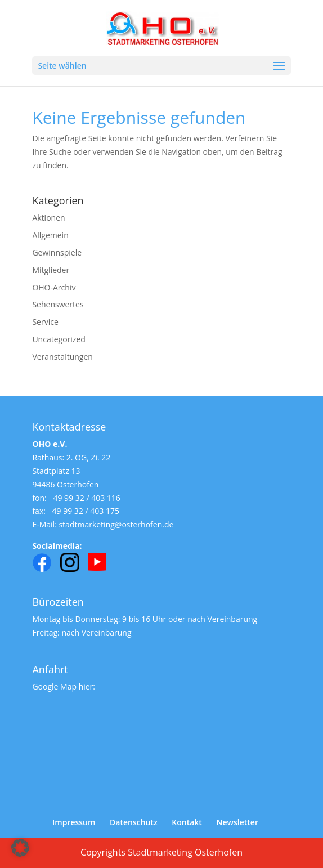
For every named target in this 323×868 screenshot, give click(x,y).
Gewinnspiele (57, 252)
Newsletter (237, 822)
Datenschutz (134, 822)
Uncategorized (59, 339)
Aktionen (48, 218)
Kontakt (187, 822)
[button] (20, 848)
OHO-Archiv (54, 287)
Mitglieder (51, 270)
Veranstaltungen (62, 357)
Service (45, 322)
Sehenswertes (58, 304)
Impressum (74, 822)
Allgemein (50, 235)
